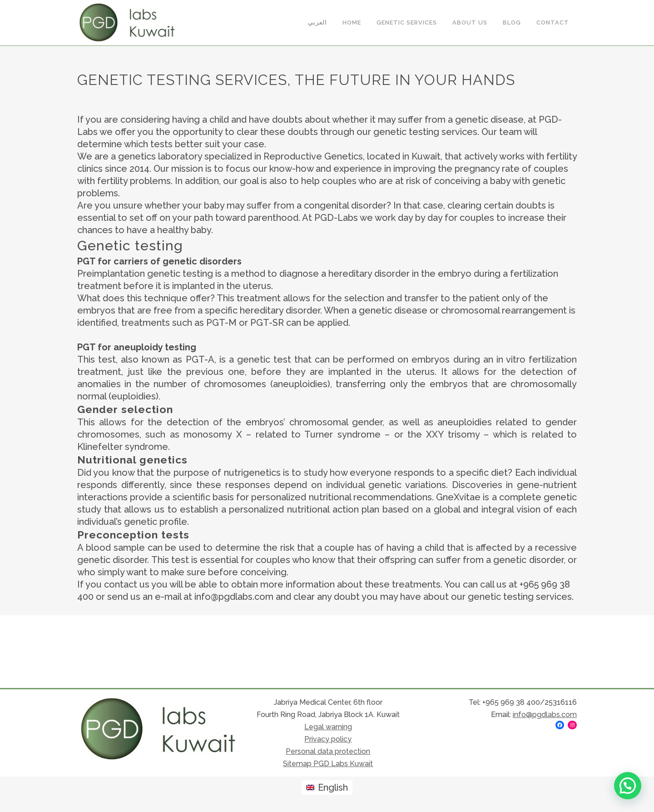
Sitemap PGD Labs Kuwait (328, 764)
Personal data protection (328, 751)
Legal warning (328, 727)
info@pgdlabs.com (545, 715)
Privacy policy (328, 739)
